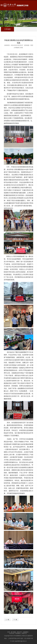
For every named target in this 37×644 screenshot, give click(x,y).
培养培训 (12, 633)
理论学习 (20, 632)
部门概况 (14, 632)
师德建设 (26, 632)
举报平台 (24, 633)
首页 (9, 632)
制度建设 (18, 633)
